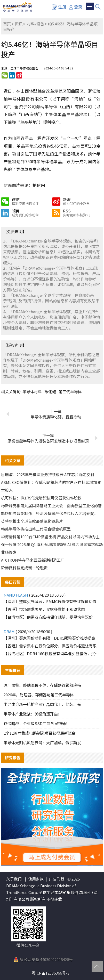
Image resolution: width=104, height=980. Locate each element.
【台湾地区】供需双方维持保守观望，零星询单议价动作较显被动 (52, 617)
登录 (75, 7)
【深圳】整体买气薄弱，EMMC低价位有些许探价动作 (50, 601)
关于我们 (14, 879)
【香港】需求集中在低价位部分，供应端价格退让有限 (50, 646)
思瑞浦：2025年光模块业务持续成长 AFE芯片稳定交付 (48, 474)
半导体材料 (32, 392)
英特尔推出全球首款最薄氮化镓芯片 (32, 521)
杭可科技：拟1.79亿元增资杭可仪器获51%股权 (41, 498)
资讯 (19, 24)
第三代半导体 (70, 392)
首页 (7, 24)
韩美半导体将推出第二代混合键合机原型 (36, 529)
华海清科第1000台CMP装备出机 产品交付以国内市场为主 (50, 537)
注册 (59, 7)
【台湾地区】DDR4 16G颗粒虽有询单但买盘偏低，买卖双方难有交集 (52, 653)
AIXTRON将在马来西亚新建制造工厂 (33, 560)
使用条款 (36, 879)
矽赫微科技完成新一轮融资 (24, 568)
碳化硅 (50, 392)
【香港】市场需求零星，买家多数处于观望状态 (44, 609)
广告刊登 (57, 879)
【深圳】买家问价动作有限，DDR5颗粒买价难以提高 (49, 638)
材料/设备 (36, 24)
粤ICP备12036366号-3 (50, 973)
